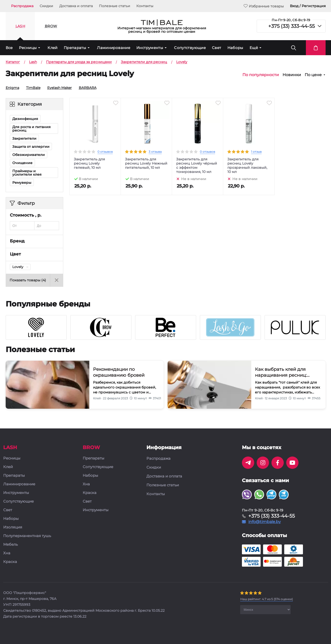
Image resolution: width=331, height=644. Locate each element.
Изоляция (13, 527)
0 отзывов (105, 152)
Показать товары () (28, 280)
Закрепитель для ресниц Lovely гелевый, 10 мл (89, 163)
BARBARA (86, 88)
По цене (313, 75)
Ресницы (28, 48)
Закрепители (24, 138)
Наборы (235, 48)
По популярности (261, 75)
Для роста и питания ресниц (32, 129)
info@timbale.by (265, 522)
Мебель (10, 545)
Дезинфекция (25, 119)
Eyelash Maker (58, 88)
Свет (217, 48)
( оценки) (267, 599)
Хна (7, 553)
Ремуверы (22, 183)
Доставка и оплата (76, 6)
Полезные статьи (115, 6)
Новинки (292, 75)
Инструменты (150, 48)
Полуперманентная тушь (27, 536)
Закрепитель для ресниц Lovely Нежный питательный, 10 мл (146, 163)
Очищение (22, 163)
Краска (10, 562)
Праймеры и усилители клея (27, 173)
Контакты (145, 6)
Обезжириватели (29, 155)
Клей (53, 48)
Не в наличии (194, 179)
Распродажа (22, 6)
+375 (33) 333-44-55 (292, 26)
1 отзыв (256, 152)
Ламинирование (114, 48)
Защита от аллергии (31, 147)
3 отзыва (155, 152)
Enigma (11, 88)
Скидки (46, 6)
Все (9, 48)
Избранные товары (264, 6)
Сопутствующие (190, 48)
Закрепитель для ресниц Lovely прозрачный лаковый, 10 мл (247, 166)
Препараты (75, 48)
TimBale (32, 88)
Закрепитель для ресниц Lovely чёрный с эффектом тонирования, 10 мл (197, 166)
